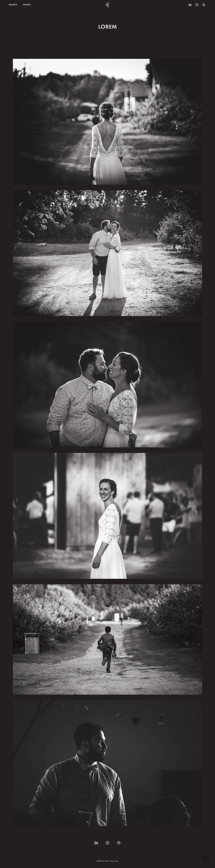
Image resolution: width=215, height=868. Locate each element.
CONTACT (27, 5)
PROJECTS (13, 5)
